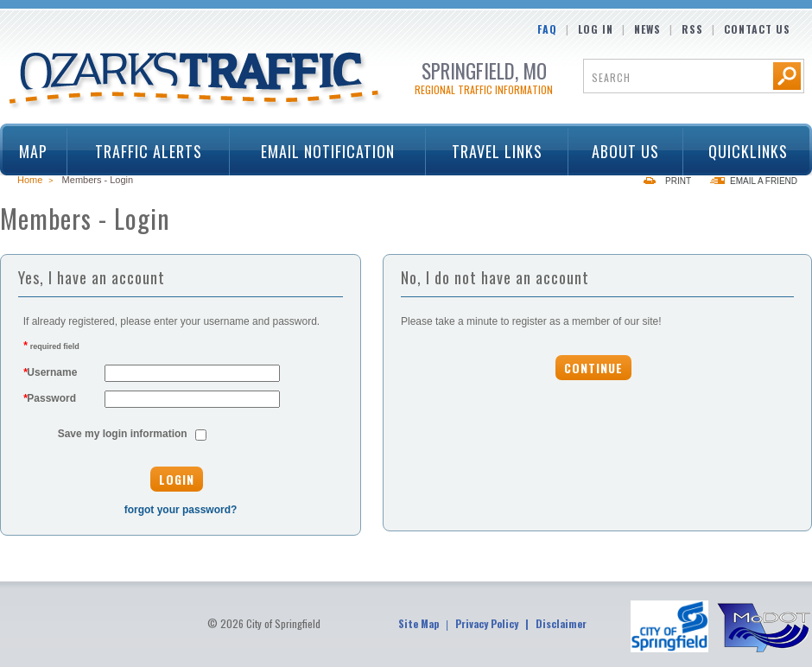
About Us (620, 151)
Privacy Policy (487, 623)
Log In (596, 29)
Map (33, 151)
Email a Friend (764, 181)
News (647, 29)
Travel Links (491, 151)
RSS (692, 29)
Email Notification (328, 151)
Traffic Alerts (143, 151)
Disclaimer (561, 623)
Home (30, 180)
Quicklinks (742, 151)
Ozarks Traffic (197, 81)
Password (50, 398)
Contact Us (757, 29)
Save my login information (123, 434)
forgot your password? (181, 510)
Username (51, 372)
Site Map (419, 623)
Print (678, 181)
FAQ (547, 29)
